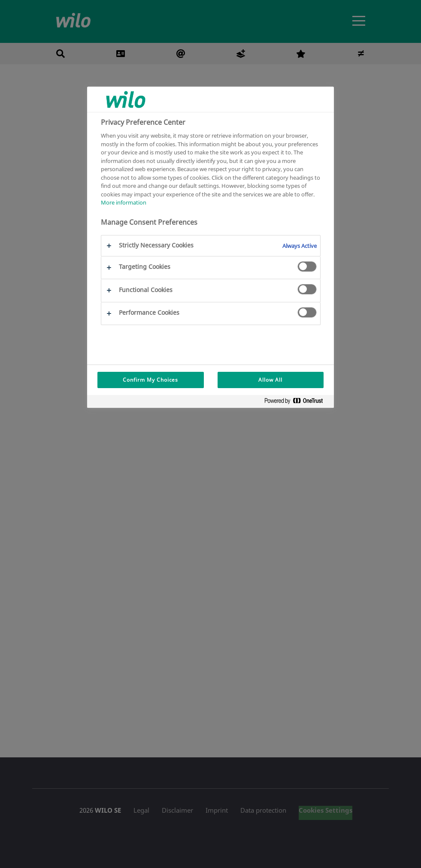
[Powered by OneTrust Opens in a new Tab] (297, 402)
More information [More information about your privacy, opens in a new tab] (124, 202)
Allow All (270, 380)
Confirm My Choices (150, 380)
